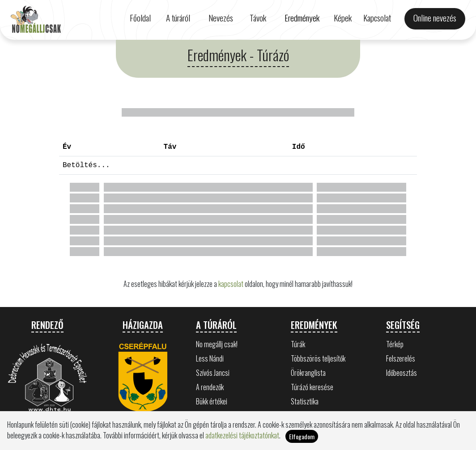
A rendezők (210, 387)
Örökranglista (308, 373)
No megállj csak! (217, 344)
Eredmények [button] (302, 18)
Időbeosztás (402, 373)
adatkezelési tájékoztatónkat (242, 435)
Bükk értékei (212, 401)
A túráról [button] (178, 18)
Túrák (298, 344)
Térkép (395, 344)
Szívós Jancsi (213, 373)
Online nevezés (435, 18)
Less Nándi (210, 358)
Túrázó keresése (312, 387)
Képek (343, 18)
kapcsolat (231, 284)
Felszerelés (401, 358)
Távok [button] (258, 18)
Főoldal (140, 18)
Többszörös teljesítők (318, 358)
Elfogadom (302, 436)
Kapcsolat (377, 18)
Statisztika (305, 401)
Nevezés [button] (221, 18)
